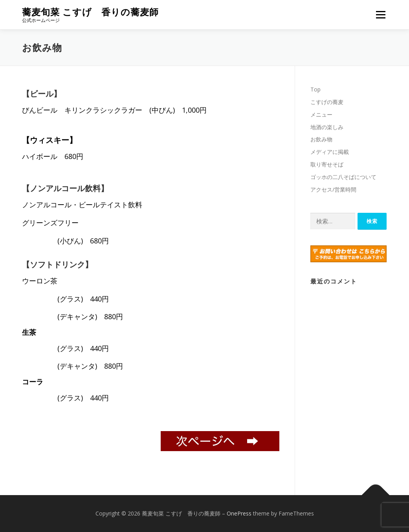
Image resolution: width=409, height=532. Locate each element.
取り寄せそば (327, 164)
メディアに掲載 (330, 152)
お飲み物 (321, 139)
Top (315, 89)
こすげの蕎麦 (327, 102)
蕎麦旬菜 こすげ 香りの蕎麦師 (90, 12)
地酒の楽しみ (327, 127)
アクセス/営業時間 (333, 189)
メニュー (381, 15)
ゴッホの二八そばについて (343, 177)
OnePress (239, 513)
